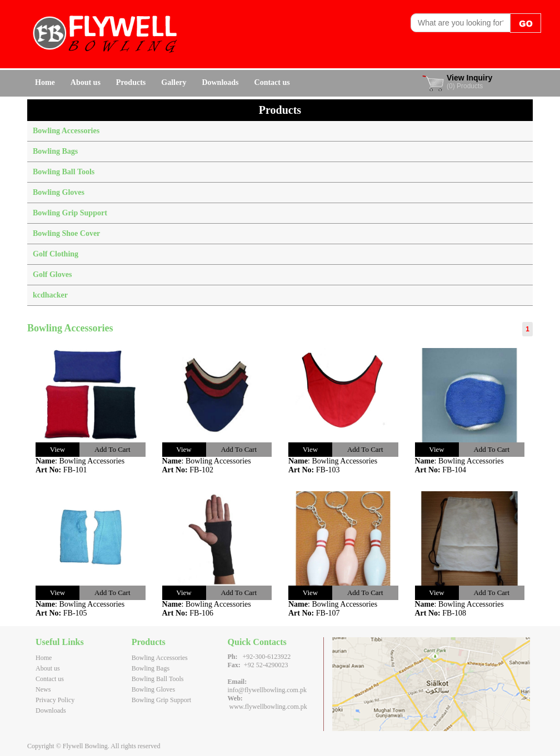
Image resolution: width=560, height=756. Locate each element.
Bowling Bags (55, 151)
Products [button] (131, 82)
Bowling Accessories (66, 131)
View (57, 449)
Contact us (272, 82)
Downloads (220, 82)
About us (86, 82)
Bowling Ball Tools (64, 172)
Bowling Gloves (59, 192)
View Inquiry (469, 78)
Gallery (174, 82)
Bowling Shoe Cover (66, 233)
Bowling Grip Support (70, 213)
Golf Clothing (56, 254)
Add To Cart (112, 449)
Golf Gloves (52, 274)
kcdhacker (50, 295)
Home (45, 82)
